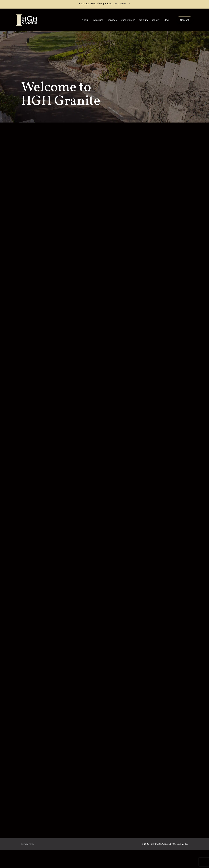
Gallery (156, 20)
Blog (166, 20)
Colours (143, 20)
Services (112, 20)
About (85, 20)
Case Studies (128, 20)
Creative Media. (181, 861)
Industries (98, 20)
